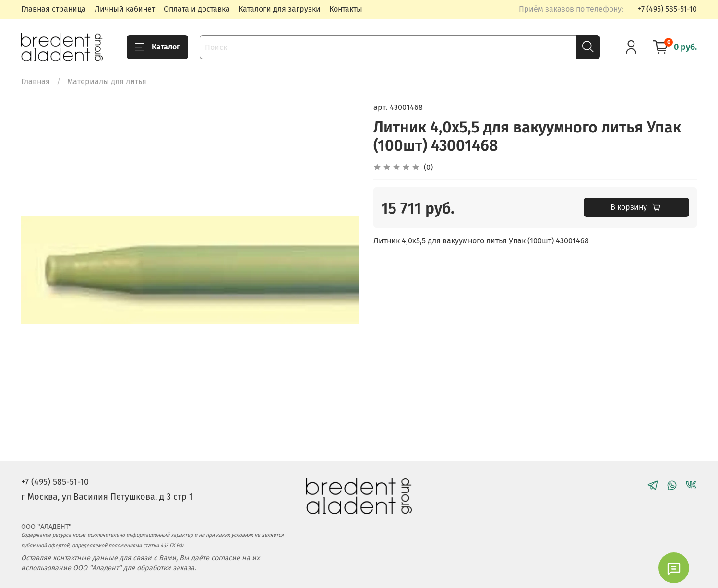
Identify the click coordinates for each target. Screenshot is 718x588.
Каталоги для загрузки (280, 9)
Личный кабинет (125, 9)
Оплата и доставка (197, 9)
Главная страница (54, 9)
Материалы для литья (107, 81)
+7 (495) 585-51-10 (667, 9)
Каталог (157, 47)
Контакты (346, 9)
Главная (36, 81)
